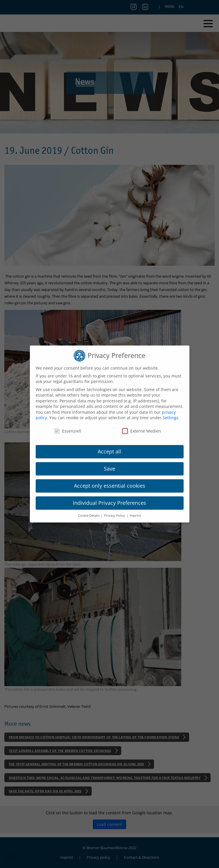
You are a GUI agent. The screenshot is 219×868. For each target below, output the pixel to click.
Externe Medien (142, 431)
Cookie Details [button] (89, 516)
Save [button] (109, 469)
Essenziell (68, 431)
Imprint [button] (135, 516)
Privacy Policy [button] (115, 516)
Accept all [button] (109, 451)
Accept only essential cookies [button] (110, 486)
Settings (171, 418)
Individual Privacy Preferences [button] (109, 503)
